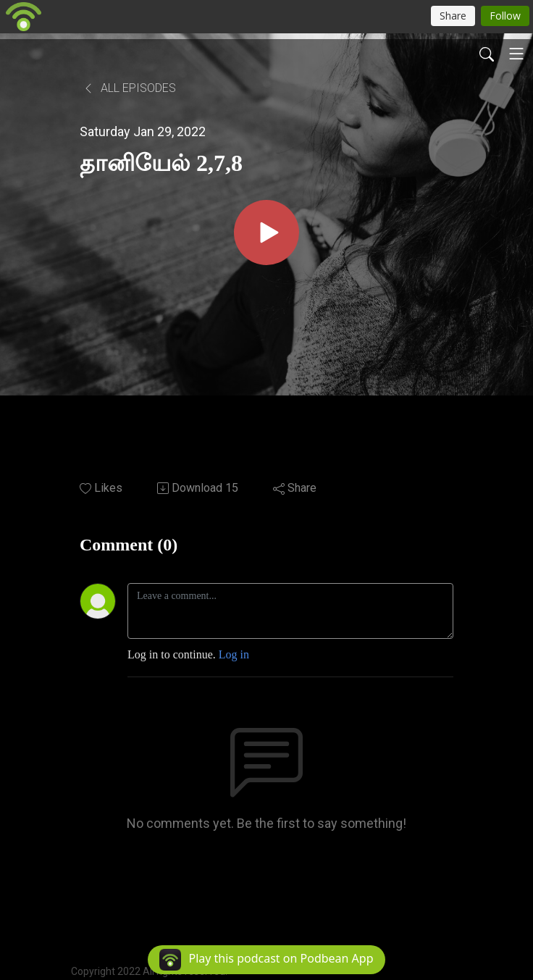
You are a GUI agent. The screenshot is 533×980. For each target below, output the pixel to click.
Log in (234, 654)
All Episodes (129, 88)
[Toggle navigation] (516, 54)
